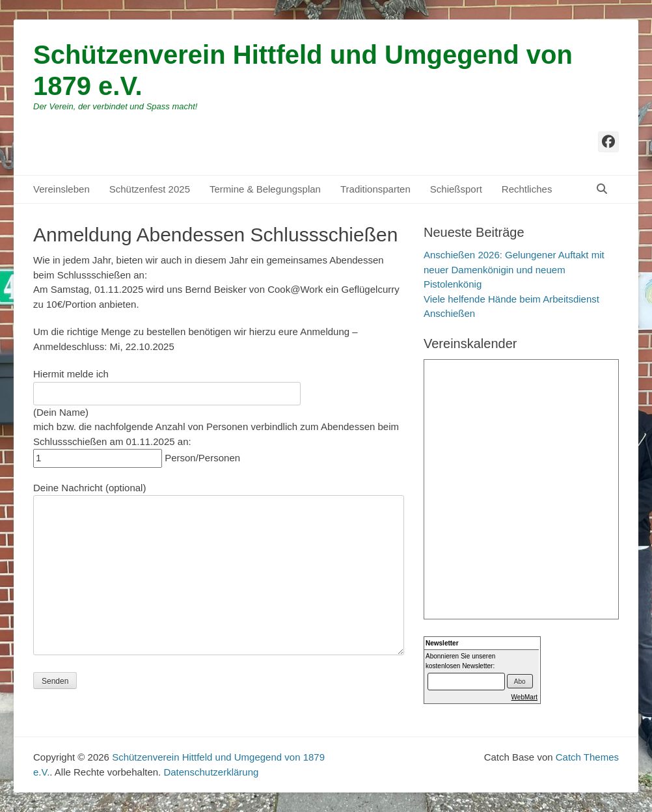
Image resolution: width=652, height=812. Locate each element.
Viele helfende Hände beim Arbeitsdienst (511, 299)
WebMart (524, 697)
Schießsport (456, 189)
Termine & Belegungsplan (265, 189)
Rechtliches (527, 189)
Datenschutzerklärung (211, 772)
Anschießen (449, 313)
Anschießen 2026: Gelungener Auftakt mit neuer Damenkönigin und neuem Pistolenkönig (514, 269)
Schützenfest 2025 (150, 189)
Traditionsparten (375, 189)
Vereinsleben (61, 189)
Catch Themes (587, 757)
